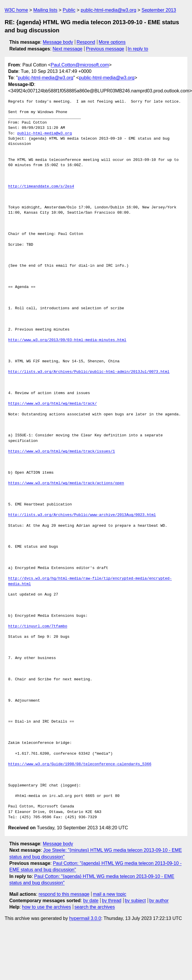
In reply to (138, 49)
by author (159, 901)
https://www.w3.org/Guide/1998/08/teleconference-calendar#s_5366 (80, 764)
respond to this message (64, 894)
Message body (58, 42)
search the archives (95, 907)
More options (112, 42)
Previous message (105, 49)
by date (91, 901)
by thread (112, 901)
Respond (86, 42)
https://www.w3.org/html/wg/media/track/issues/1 (62, 452)
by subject (135, 901)
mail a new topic (110, 894)
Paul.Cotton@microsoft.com (80, 65)
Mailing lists (45, 10)
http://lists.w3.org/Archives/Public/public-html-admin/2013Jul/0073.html (89, 372)
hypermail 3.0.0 (85, 918)
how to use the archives (47, 907)
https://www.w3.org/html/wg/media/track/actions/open (66, 483)
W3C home (16, 10)
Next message (68, 49)
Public (69, 10)
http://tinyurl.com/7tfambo (38, 626)
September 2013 (159, 10)
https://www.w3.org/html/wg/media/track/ (52, 404)
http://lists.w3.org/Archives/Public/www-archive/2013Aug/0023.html (82, 515)
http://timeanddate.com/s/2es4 (41, 187)
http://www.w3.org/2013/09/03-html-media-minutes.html (67, 340)
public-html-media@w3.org (109, 10)
